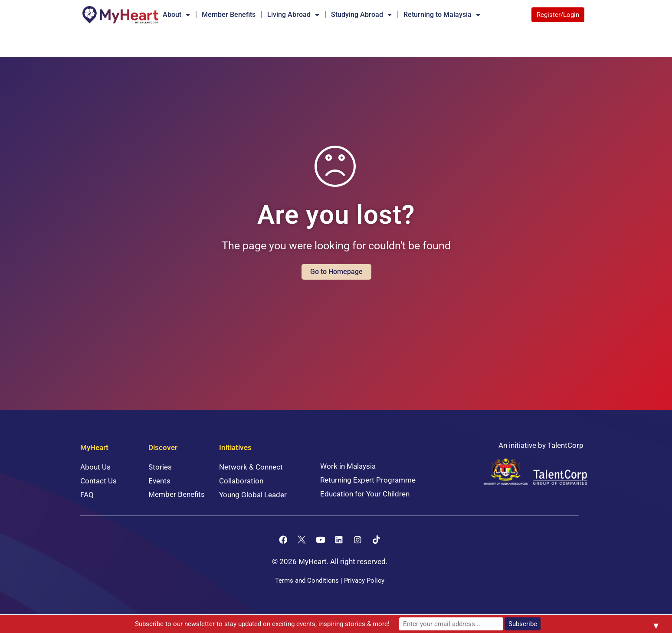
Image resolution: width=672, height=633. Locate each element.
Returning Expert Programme (368, 480)
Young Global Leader (253, 495)
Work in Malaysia (348, 466)
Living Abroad (293, 15)
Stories (160, 467)
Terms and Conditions (307, 581)
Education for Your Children (365, 494)
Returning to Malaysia (442, 15)
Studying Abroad (361, 15)
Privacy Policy (364, 581)
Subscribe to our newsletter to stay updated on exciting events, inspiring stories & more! (262, 624)
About (176, 15)
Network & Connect (251, 467)
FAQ (87, 495)
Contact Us (98, 481)
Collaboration (241, 481)
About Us (95, 467)
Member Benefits (229, 15)
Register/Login (558, 15)
